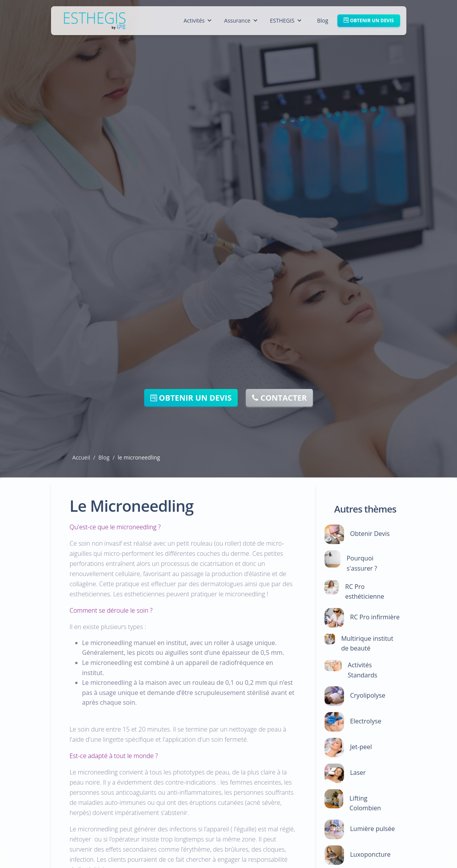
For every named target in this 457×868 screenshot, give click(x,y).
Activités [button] (198, 20)
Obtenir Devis (370, 534)
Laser (358, 773)
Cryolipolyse (368, 695)
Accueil (81, 457)
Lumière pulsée (373, 829)
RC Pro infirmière (375, 617)
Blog (323, 20)
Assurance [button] (241, 20)
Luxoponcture (371, 854)
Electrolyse (366, 721)
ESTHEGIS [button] (286, 20)
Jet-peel (361, 747)
